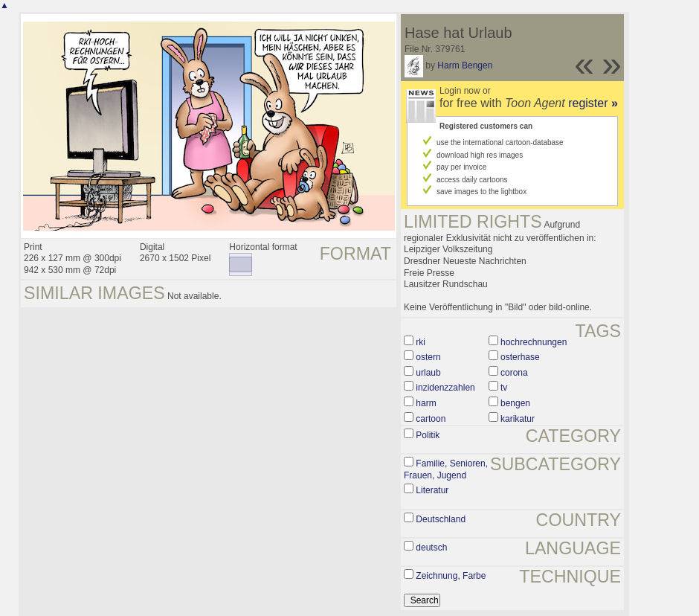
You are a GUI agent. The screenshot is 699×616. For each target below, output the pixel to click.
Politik (428, 435)
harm (426, 403)
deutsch (431, 548)
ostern (428, 357)
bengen (515, 403)
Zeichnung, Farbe (451, 576)
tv (504, 388)
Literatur (432, 490)
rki (421, 342)
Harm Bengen (465, 65)
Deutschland (441, 519)
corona (514, 373)
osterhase (520, 357)
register (593, 103)
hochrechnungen (534, 342)
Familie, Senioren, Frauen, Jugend (446, 469)
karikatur (518, 419)
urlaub (428, 373)
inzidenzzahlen (445, 388)
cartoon (431, 419)
